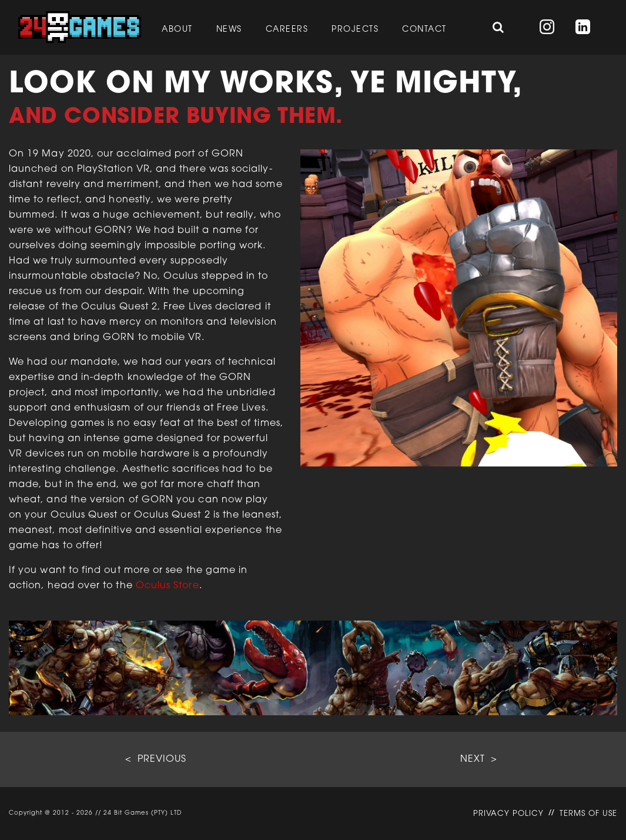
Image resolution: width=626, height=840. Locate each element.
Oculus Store (168, 586)
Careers (287, 30)
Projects (355, 30)
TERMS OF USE (588, 814)
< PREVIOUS (156, 759)
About (177, 30)
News (229, 30)
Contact (424, 30)
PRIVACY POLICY (508, 814)
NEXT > (479, 759)
